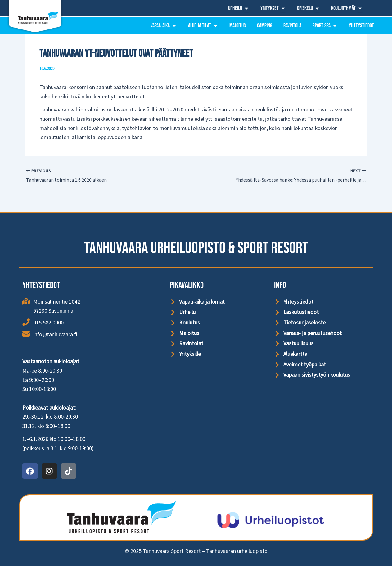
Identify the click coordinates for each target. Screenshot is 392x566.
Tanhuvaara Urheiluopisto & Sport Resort (196, 248)
